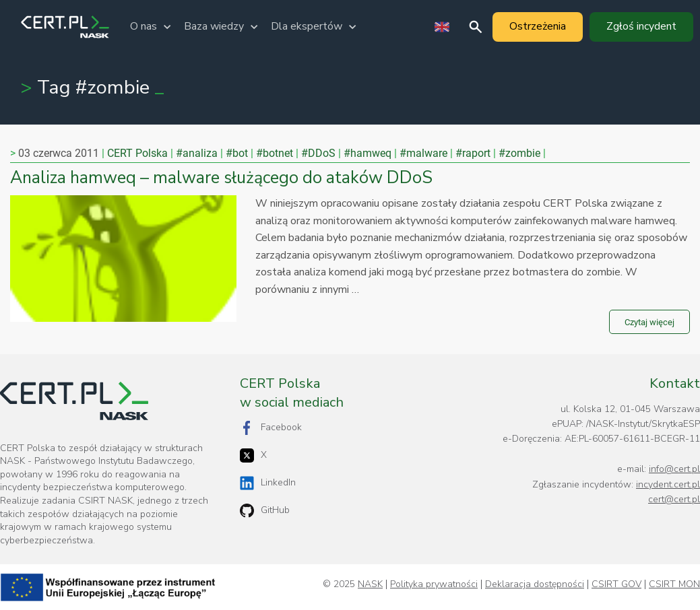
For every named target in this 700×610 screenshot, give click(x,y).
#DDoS (318, 153)
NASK (370, 584)
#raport (473, 153)
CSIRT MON (674, 584)
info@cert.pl (674, 469)
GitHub (265, 511)
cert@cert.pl (674, 499)
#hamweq (368, 153)
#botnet (275, 153)
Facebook (271, 428)
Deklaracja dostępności (535, 584)
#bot (237, 153)
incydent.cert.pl (668, 484)
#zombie (519, 153)
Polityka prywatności (434, 584)
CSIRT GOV (616, 584)
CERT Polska (137, 153)
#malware (423, 153)
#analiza (197, 153)
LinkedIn (268, 483)
